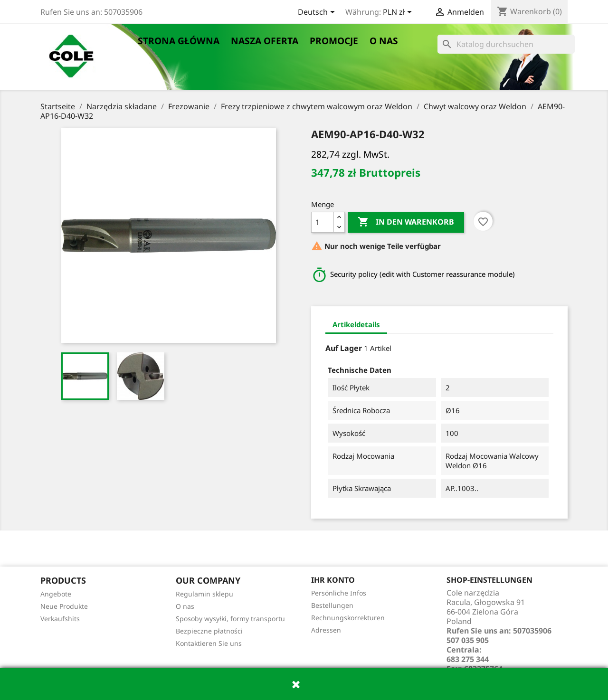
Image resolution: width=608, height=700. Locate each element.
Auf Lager (344, 348)
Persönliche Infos (339, 593)
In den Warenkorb (406, 222)
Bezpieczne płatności (209, 631)
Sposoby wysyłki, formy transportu (230, 619)
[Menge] (323, 222)
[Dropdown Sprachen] (318, 13)
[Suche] (506, 44)
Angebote (56, 594)
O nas (384, 41)
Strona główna (179, 41)
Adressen (326, 630)
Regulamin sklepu (204, 594)
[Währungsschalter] (399, 13)
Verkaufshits (60, 619)
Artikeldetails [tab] (356, 324)
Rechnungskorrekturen (348, 618)
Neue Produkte (64, 606)
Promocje (334, 41)
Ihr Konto (333, 580)
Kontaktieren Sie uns (209, 643)
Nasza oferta (265, 41)
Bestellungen (332, 605)
